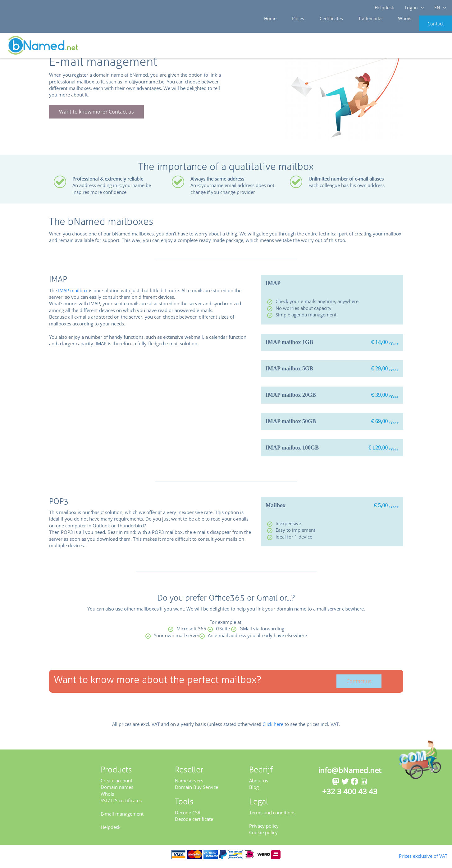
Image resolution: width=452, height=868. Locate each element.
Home (269, 28)
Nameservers (189, 785)
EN (438, 8)
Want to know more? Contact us (96, 116)
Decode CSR (188, 817)
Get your (429, 47)
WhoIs (107, 798)
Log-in (413, 8)
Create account (116, 785)
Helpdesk (385, 8)
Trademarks (354, 28)
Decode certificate (194, 823)
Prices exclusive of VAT (413, 855)
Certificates (320, 28)
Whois (384, 28)
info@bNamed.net (350, 774)
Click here (273, 728)
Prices (292, 28)
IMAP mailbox (73, 294)
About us (259, 785)
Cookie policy (263, 836)
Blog (254, 791)
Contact (426, 28)
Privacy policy (264, 830)
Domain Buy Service (196, 791)
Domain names (117, 791)
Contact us (359, 685)
